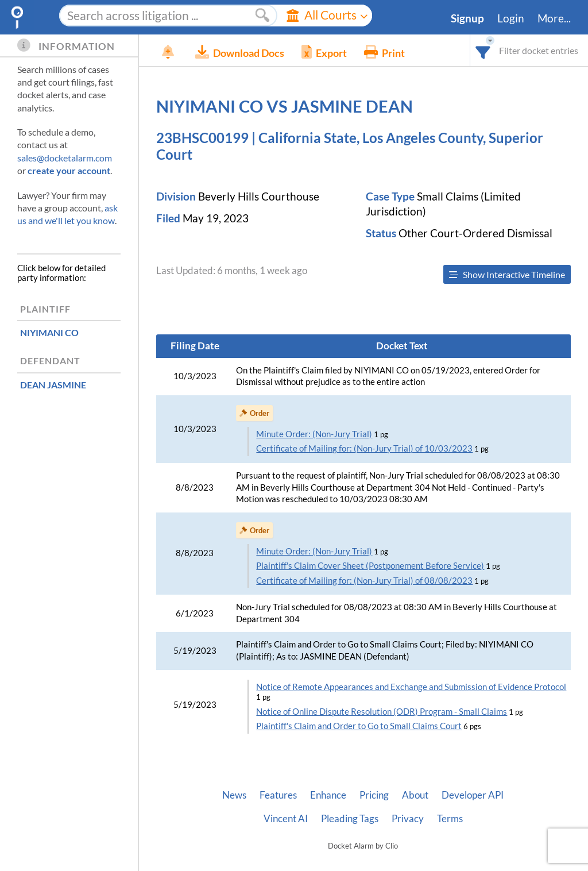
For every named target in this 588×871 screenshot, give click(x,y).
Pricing (374, 795)
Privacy (408, 819)
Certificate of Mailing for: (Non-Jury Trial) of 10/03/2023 (364, 448)
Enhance (328, 795)
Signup (467, 18)
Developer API (473, 795)
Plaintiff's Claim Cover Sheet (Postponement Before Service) (370, 566)
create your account (69, 170)
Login (511, 18)
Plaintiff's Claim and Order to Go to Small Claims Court (359, 726)
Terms (450, 819)
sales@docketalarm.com (65, 158)
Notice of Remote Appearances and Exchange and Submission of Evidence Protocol (411, 687)
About (415, 795)
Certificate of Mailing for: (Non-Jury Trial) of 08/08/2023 (364, 581)
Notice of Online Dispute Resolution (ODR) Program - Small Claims (382, 712)
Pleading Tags (350, 819)
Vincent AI (286, 819)
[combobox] (483, 50)
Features (278, 795)
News (234, 795)
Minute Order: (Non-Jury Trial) (314, 434)
